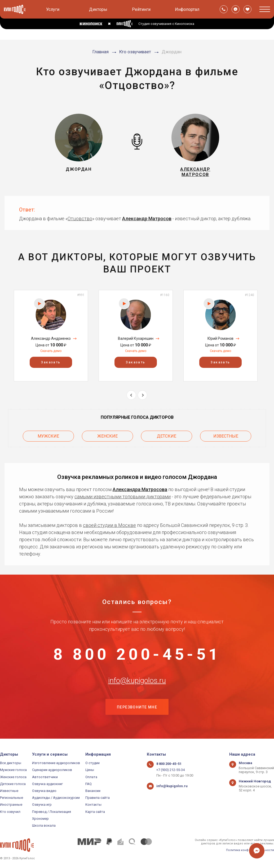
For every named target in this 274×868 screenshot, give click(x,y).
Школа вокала (44, 825)
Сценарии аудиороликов (52, 770)
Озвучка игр (42, 805)
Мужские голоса (13, 770)
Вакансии (93, 791)
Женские (107, 436)
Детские (167, 436)
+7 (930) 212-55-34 (171, 770)
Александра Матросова (140, 489)
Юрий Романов (220, 338)
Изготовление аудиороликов (56, 763)
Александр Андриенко (51, 338)
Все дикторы (11, 763)
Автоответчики (45, 777)
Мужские (48, 436)
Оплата (91, 777)
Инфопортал (187, 9)
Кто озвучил (10, 812)
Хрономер (40, 819)
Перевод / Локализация (52, 812)
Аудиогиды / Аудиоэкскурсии (56, 798)
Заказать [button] (51, 362)
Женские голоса (13, 777)
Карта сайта (95, 812)
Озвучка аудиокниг (47, 784)
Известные (226, 436)
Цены (90, 770)
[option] (51, 336)
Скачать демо (51, 351)
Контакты (93, 805)
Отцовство (80, 219)
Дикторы (98, 9)
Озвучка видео (44, 791)
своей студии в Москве (109, 525)
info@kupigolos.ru (137, 681)
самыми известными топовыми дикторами (123, 497)
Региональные (12, 798)
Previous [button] (131, 395)
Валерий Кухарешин (136, 338)
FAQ (89, 784)
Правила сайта (98, 798)
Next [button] (142, 395)
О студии (92, 763)
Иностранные (11, 805)
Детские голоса (13, 784)
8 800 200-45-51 (137, 654)
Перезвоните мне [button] (137, 707)
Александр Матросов (147, 219)
